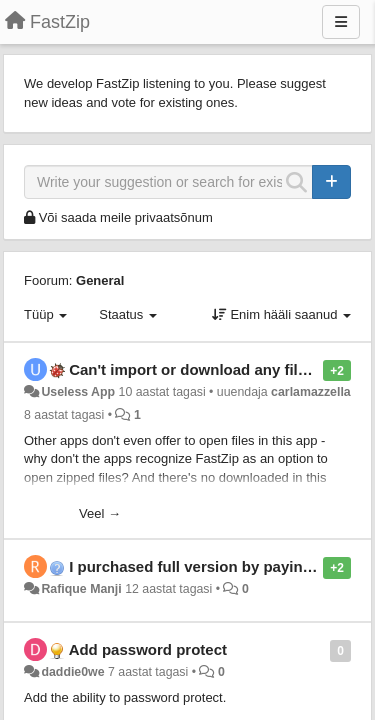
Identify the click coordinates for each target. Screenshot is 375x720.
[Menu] (341, 22)
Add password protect (148, 649)
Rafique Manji (81, 589)
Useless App (78, 392)
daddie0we (72, 672)
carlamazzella (311, 392)
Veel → (100, 513)
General (100, 280)
